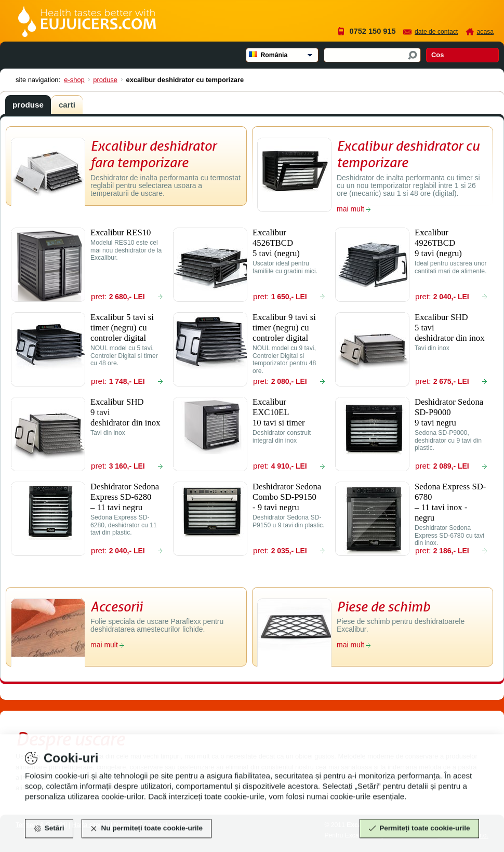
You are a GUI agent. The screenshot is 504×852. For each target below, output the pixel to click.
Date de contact (436, 32)
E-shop (74, 80)
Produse (105, 80)
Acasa (485, 32)
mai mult (350, 209)
